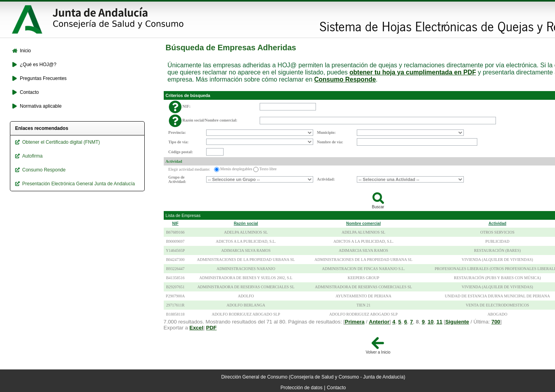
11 (439, 322)
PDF (211, 328)
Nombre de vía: (330, 142)
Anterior (379, 322)
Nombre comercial (363, 224)
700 (496, 322)
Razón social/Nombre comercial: (210, 120)
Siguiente (457, 322)
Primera (355, 322)
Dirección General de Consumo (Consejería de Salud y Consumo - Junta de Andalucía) (313, 377)
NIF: (187, 106)
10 (431, 322)
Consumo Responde (345, 79)
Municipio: (326, 132)
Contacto (336, 388)
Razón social (246, 224)
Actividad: (326, 179)
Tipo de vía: (179, 142)
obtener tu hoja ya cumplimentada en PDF (413, 72)
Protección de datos (302, 388)
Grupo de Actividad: (177, 179)
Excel (196, 328)
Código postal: (181, 152)
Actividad (174, 161)
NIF (175, 224)
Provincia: (177, 132)
